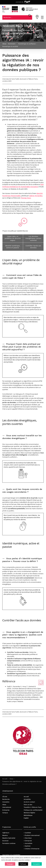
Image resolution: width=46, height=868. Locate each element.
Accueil (5, 779)
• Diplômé (27, 846)
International (7, 807)
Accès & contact (29, 802)
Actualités (27, 799)
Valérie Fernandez (36, 196)
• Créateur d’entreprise (32, 849)
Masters (5, 835)
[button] (10, 864)
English (26, 818)
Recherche (6, 799)
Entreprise (6, 810)
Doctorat (5, 841)
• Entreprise (28, 841)
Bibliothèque (28, 815)
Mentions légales (29, 813)
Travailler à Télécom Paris (33, 807)
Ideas (11, 779)
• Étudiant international (32, 835)
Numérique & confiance (27, 44)
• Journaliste (28, 843)
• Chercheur (28, 838)
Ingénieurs (6, 833)
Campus (5, 813)
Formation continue (9, 843)
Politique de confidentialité (33, 810)
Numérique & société (10, 46)
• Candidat (27, 833)
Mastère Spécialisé (9, 838)
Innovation (6, 802)
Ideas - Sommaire (9, 44)
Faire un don (28, 805)
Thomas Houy (26, 198)
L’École (5, 797)
